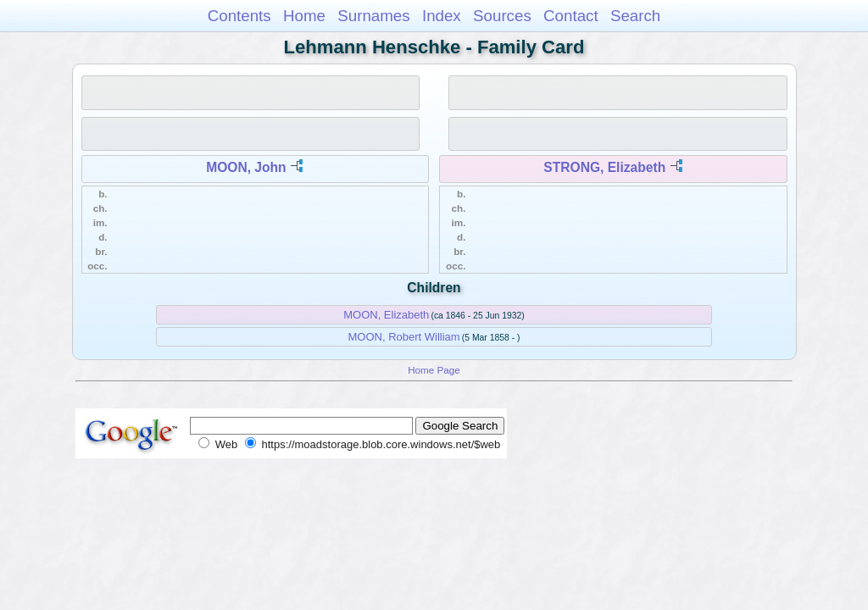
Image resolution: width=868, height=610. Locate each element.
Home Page (434, 370)
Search (635, 16)
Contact (571, 16)
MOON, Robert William (404, 337)
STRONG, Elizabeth (604, 167)
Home (304, 16)
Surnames (373, 16)
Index (442, 16)
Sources (502, 16)
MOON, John (246, 167)
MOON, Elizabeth (386, 315)
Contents (239, 16)
